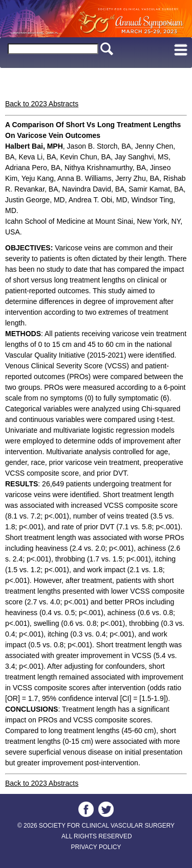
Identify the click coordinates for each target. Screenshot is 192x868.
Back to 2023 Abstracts (42, 104)
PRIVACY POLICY (96, 847)
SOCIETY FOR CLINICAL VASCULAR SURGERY (107, 826)
